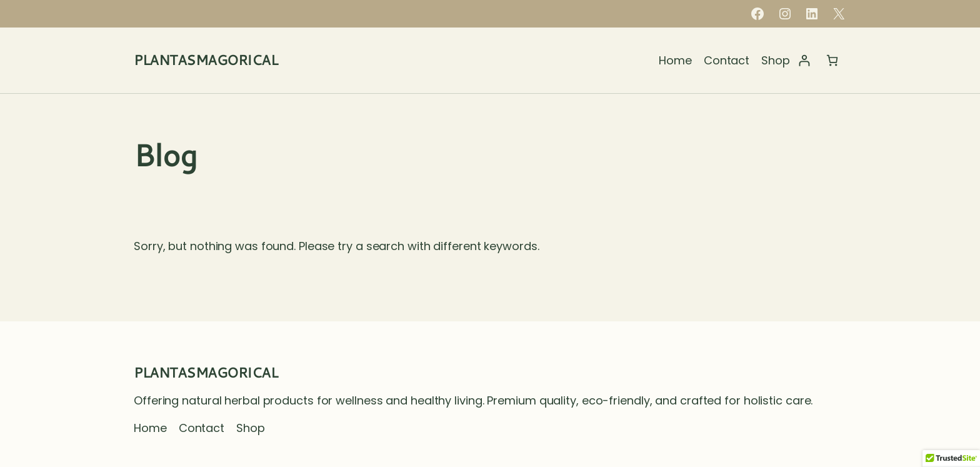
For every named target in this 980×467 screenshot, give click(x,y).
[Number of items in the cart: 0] (832, 60)
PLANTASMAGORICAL (206, 60)
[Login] (804, 60)
